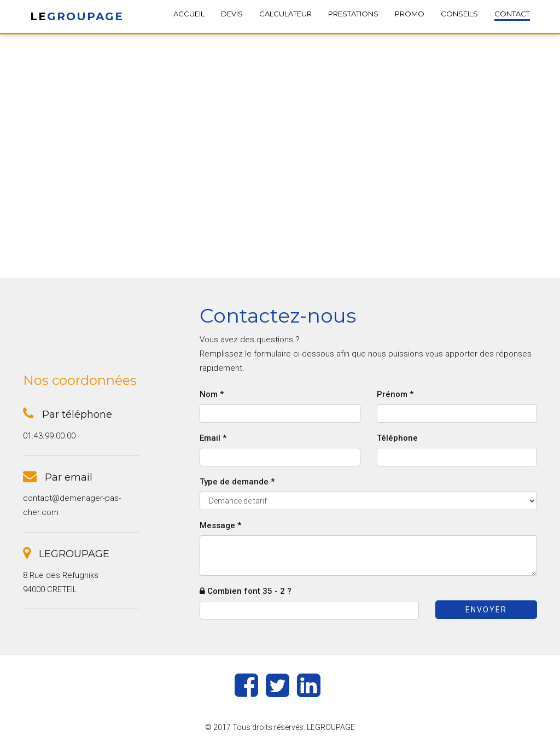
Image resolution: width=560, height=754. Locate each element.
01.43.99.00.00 (49, 436)
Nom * (212, 394)
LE (77, 16)
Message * (220, 525)
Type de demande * (237, 482)
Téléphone (397, 438)
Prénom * (395, 394)
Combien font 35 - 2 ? (246, 591)
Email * (213, 438)
